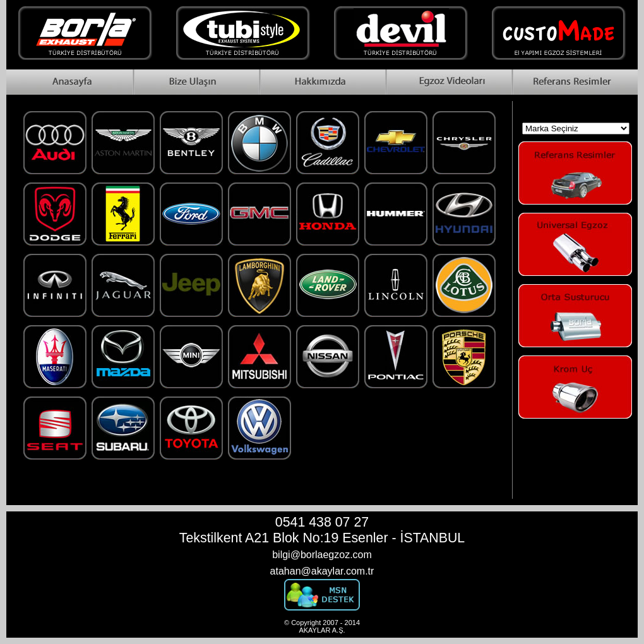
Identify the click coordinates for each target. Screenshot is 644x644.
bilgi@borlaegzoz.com (322, 555)
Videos (448, 82)
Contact (196, 82)
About (322, 82)
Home (69, 82)
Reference (575, 82)
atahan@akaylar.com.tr (322, 571)
